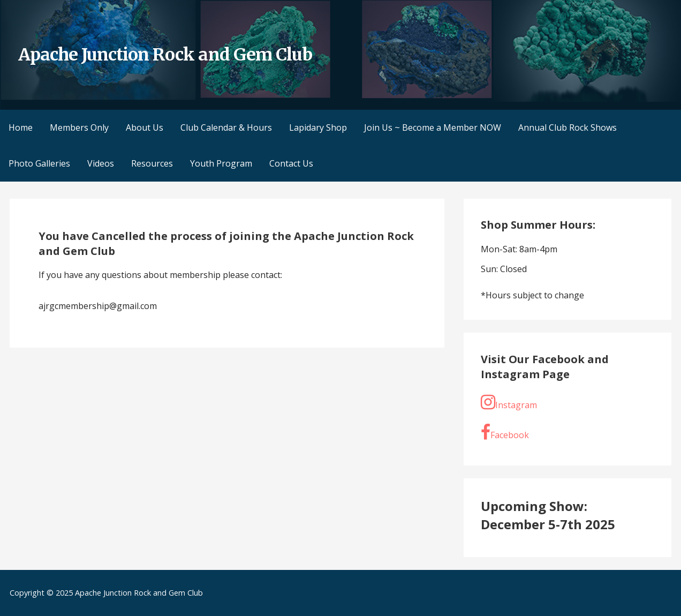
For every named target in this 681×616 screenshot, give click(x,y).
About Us (145, 127)
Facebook (505, 432)
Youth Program (221, 163)
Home (21, 127)
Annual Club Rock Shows (567, 127)
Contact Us (291, 163)
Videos (101, 163)
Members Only (79, 127)
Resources (152, 163)
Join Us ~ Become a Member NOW (433, 127)
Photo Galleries (39, 163)
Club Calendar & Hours (226, 127)
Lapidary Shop (318, 127)
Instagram (509, 402)
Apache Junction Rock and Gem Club (165, 55)
